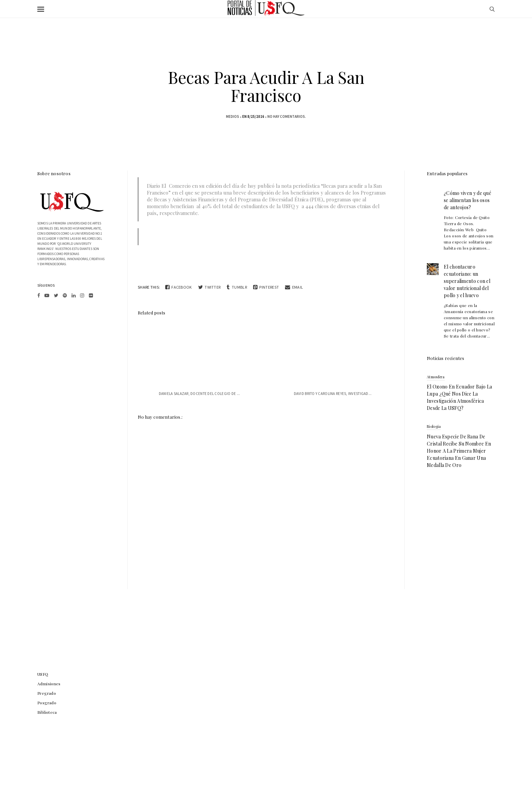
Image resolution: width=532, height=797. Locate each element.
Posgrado (47, 703)
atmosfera (436, 377)
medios (233, 116)
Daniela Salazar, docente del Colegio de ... (199, 394)
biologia (434, 426)
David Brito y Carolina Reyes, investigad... (333, 394)
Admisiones (49, 684)
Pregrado (47, 693)
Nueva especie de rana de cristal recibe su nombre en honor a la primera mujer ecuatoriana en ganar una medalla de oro (459, 451)
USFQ (43, 674)
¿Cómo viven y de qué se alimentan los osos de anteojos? (468, 200)
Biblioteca (47, 712)
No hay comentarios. (287, 116)
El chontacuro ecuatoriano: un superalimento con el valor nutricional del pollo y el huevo (467, 281)
